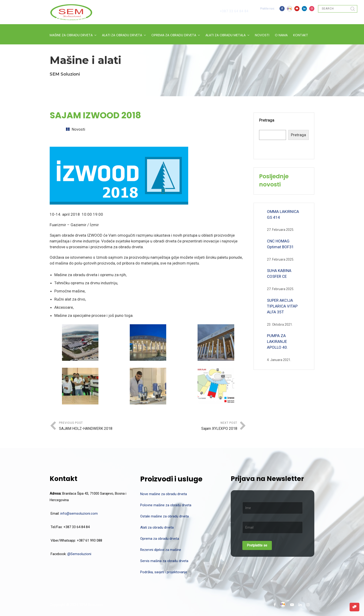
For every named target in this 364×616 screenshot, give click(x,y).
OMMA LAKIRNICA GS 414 (283, 214)
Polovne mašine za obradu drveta (166, 505)
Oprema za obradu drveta (160, 539)
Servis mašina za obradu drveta (164, 561)
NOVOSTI (262, 35)
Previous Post (104, 426)
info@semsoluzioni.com (79, 513)
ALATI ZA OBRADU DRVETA (122, 35)
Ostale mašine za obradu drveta (164, 516)
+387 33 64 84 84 (234, 11)
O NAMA (281, 35)
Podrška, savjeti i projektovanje (164, 572)
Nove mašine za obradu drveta (164, 494)
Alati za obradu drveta (157, 527)
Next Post (193, 426)
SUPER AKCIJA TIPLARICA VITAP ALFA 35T (282, 306)
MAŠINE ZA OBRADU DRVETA (71, 35)
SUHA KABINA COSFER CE (279, 273)
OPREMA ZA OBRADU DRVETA (174, 35)
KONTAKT (301, 35)
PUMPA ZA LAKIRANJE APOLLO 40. (277, 341)
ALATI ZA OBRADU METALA (226, 35)
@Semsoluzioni (79, 554)
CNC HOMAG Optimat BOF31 (280, 244)
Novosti (78, 129)
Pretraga (267, 120)
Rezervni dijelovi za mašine (161, 550)
